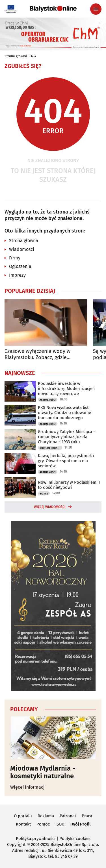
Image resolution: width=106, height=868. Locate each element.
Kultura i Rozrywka (51, 448)
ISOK (60, 824)
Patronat (68, 816)
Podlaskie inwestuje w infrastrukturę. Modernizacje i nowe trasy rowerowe (66, 389)
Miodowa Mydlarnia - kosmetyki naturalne (43, 772)
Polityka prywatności (36, 839)
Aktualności (48, 400)
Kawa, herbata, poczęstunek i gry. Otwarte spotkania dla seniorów (66, 461)
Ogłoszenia (20, 266)
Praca (87, 816)
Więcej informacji (28, 787)
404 (33, 56)
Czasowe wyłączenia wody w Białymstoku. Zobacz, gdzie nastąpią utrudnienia (37, 354)
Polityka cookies (75, 839)
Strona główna (16, 56)
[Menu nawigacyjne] (96, 9)
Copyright (16, 844)
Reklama (46, 816)
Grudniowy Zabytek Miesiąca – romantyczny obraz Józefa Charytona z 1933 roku (67, 437)
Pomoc (43, 824)
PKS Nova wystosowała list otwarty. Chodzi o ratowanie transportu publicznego (64, 413)
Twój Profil (80, 824)
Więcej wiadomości (50, 507)
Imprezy (17, 275)
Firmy (15, 258)
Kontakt (23, 824)
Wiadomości (22, 249)
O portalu (23, 816)
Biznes (44, 494)
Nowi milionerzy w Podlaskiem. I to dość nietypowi (69, 485)
